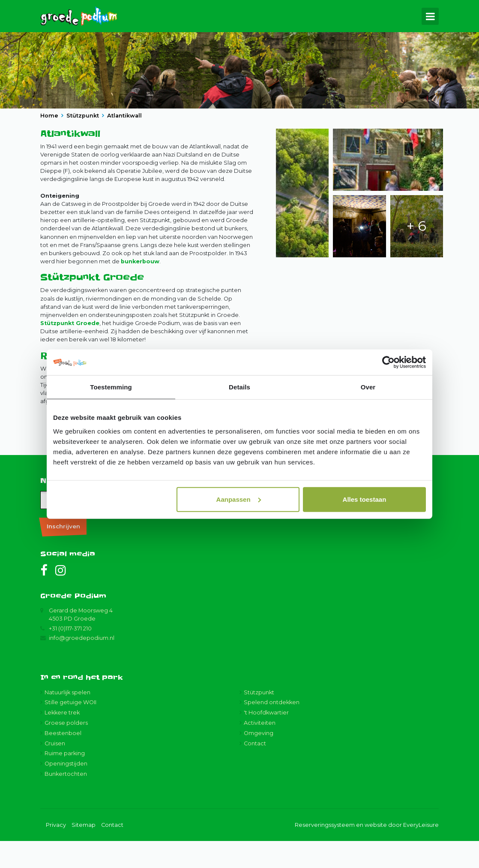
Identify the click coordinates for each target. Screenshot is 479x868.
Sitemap (84, 852)
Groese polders (66, 750)
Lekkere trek (62, 740)
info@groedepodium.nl (82, 665)
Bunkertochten (66, 801)
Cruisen (55, 770)
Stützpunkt (259, 719)
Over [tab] (368, 387)
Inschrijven (63, 553)
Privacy (56, 852)
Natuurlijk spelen (67, 719)
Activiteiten (260, 750)
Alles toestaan (365, 499)
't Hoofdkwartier (266, 740)
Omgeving (259, 760)
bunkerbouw (140, 289)
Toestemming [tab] (111, 387)
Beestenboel (63, 760)
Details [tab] (239, 387)
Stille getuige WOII (70, 730)
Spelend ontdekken (272, 730)
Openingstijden (66, 791)
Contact (255, 770)
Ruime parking (65, 781)
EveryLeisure (421, 852)
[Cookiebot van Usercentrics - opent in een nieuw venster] (388, 362)
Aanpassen (239, 499)
